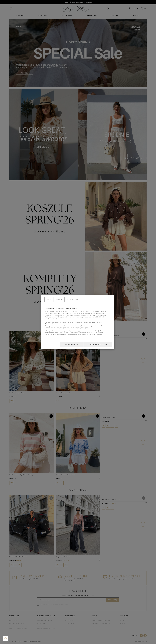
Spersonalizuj (71, 344)
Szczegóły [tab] (59, 299)
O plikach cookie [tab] (72, 299)
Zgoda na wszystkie (98, 344)
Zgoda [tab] (49, 299)
